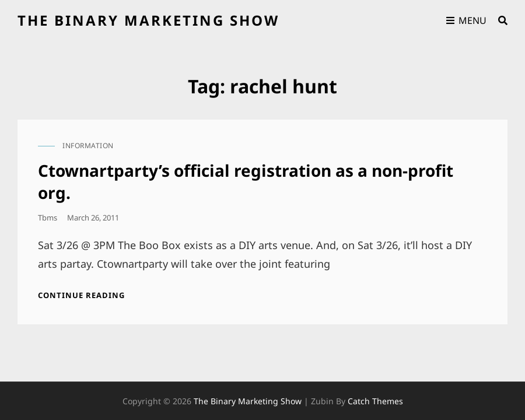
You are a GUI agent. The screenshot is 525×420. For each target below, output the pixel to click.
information (88, 146)
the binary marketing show (148, 20)
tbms (48, 218)
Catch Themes (375, 379)
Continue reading (81, 295)
